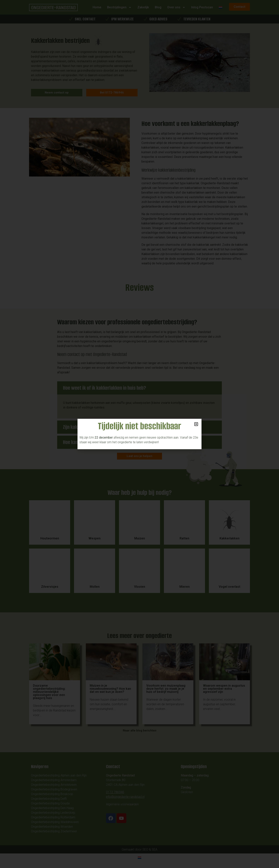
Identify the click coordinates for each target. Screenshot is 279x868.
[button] (196, 424)
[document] (139, 434)
